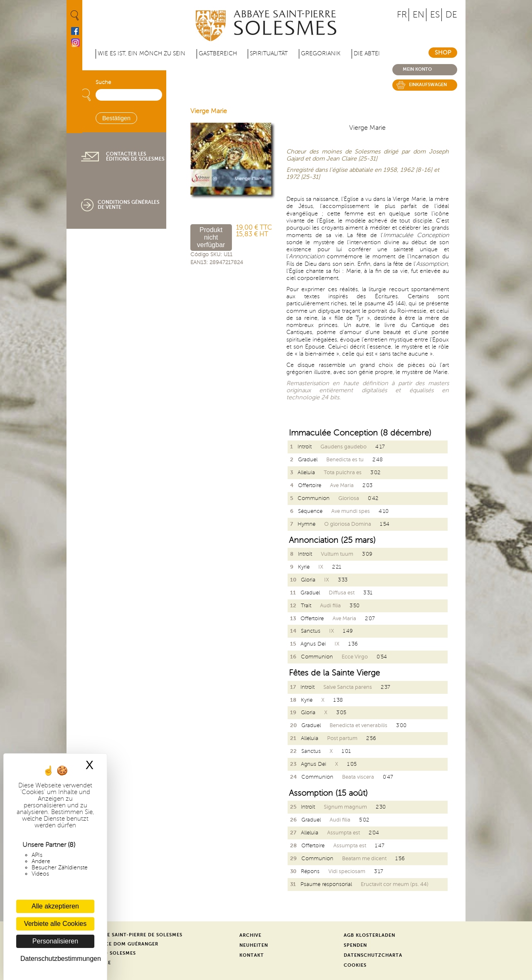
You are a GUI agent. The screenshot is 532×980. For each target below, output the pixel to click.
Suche (103, 82)
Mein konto (417, 69)
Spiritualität (269, 53)
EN (419, 15)
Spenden (355, 945)
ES (435, 15)
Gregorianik (321, 53)
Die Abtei (367, 53)
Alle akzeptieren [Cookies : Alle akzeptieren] (55, 906)
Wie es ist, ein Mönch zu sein (142, 53)
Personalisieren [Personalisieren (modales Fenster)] (55, 941)
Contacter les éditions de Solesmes (135, 156)
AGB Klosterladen (369, 935)
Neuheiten (254, 945)
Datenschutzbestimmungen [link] (57, 959)
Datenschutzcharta (373, 955)
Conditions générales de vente (129, 205)
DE (451, 15)
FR (402, 15)
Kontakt (252, 955)
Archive (250, 935)
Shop (443, 53)
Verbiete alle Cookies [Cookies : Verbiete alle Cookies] (55, 924)
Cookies (355, 965)
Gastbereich (218, 53)
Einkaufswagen (428, 85)
